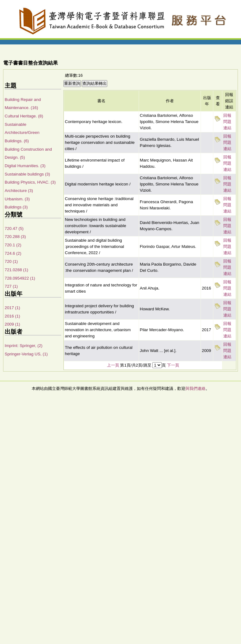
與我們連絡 (195, 388)
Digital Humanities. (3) (25, 166)
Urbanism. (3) (17, 199)
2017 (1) (12, 308)
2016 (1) (12, 316)
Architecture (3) (19, 191)
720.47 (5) (14, 228)
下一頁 (173, 365)
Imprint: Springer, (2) (23, 346)
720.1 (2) (13, 245)
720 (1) (11, 261)
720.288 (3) (15, 237)
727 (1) (11, 286)
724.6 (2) (13, 253)
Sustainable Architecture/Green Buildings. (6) (22, 133)
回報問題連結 (227, 122)
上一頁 (113, 365)
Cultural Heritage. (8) (24, 116)
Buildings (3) (16, 207)
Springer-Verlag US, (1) (26, 354)
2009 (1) (12, 324)
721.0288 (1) (16, 270)
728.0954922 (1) (20, 278)
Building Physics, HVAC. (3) (30, 182)
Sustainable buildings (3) (27, 174)
